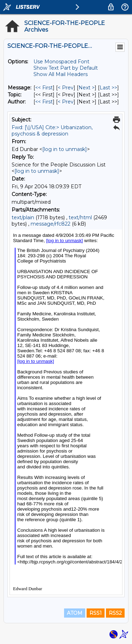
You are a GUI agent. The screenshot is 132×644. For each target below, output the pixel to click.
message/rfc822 (51, 224)
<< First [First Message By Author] (44, 102)
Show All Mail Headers (61, 74)
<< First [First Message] (44, 88)
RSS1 (96, 613)
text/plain (23, 217)
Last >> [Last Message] (108, 88)
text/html (80, 217)
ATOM (75, 613)
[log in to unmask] (65, 149)
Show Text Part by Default (66, 68)
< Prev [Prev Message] (66, 88)
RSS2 (115, 613)
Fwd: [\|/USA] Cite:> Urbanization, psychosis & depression (52, 131)
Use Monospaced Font (61, 62)
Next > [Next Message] (87, 88)
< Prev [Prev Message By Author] (66, 102)
